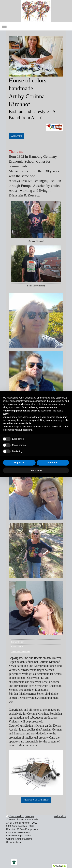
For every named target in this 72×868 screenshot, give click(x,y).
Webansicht (60, 816)
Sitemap (29, 816)
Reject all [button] (19, 463)
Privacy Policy (17, 642)
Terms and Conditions (21, 652)
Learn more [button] (36, 470)
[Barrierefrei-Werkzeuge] (14, 862)
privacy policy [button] (57, 401)
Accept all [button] (53, 463)
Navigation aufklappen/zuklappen (36, 26)
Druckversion (15, 816)
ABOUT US (16, 136)
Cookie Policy (17, 647)
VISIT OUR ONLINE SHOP (36, 800)
